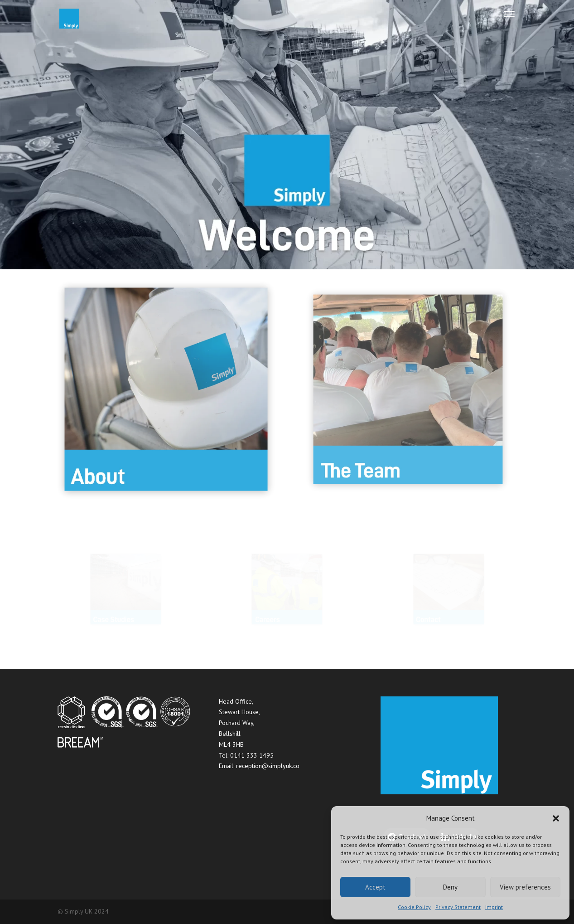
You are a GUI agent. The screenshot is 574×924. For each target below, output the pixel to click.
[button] (556, 818)
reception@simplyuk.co (268, 766)
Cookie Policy (414, 907)
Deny (450, 887)
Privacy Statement (458, 907)
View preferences (525, 887)
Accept (375, 887)
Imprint (494, 907)
